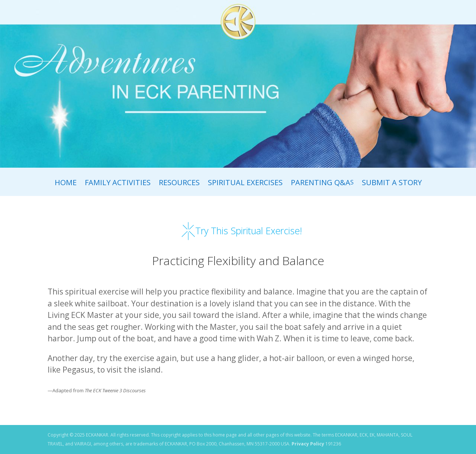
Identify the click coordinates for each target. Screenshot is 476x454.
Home (66, 184)
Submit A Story (392, 184)
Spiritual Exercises (245, 184)
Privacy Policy (308, 444)
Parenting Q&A (322, 184)
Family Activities (118, 184)
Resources (179, 184)
